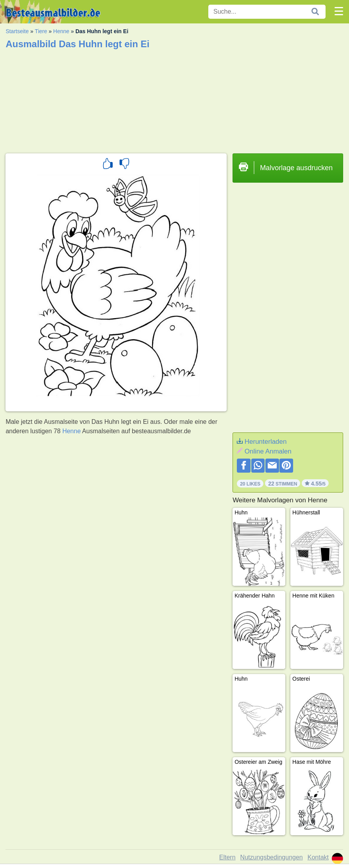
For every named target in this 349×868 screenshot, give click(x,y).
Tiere (41, 31)
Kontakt (318, 857)
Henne (61, 31)
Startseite (17, 31)
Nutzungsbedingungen (272, 857)
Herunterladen (266, 442)
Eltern (227, 857)
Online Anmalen (268, 451)
